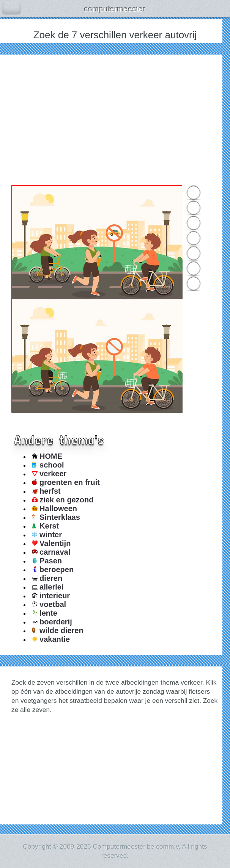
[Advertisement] (115, 119)
